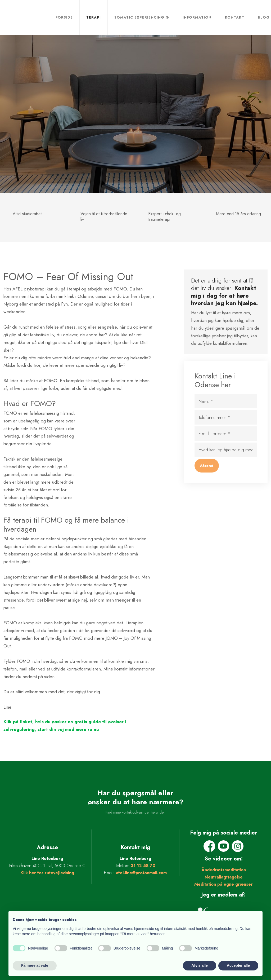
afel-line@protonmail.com (141, 873)
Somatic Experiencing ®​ (142, 17)
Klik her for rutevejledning (47, 873)
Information (197, 17)
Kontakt (235, 17)
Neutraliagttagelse (224, 877)
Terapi (94, 17)
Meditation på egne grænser (223, 884)
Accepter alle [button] (238, 965)
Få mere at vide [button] (35, 965)
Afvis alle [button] (199, 965)
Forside (64, 17)
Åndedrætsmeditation (224, 870)
